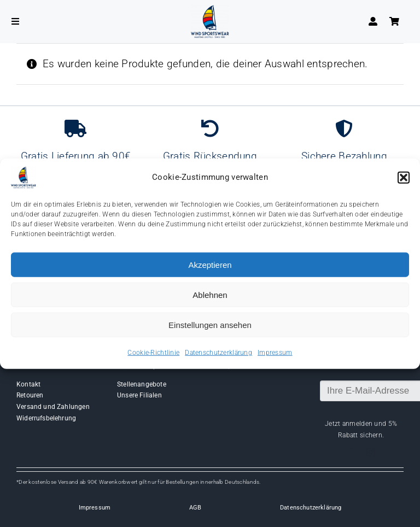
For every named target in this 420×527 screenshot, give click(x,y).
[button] (404, 178)
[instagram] (371, 452)
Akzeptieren (210, 264)
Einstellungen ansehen (210, 324)
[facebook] (351, 452)
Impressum (275, 353)
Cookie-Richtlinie (153, 353)
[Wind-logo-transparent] (210, 10)
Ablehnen (210, 294)
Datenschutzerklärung (218, 353)
